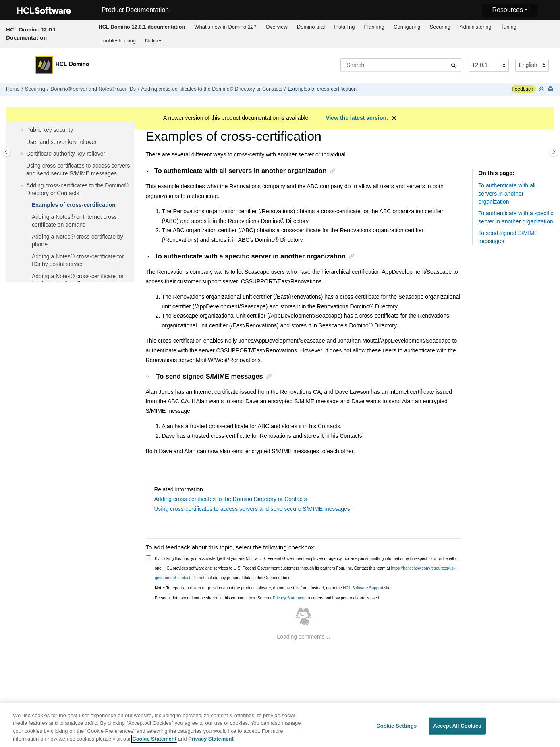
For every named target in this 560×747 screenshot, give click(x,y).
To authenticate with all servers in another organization (507, 193)
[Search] (453, 65)
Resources (507, 10)
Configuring (407, 27)
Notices (154, 41)
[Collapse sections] (542, 89)
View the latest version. (357, 118)
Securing (440, 27)
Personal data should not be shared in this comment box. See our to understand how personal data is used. (268, 598)
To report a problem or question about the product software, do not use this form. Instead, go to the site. (273, 588)
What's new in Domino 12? (225, 27)
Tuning (509, 27)
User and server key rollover (61, 142)
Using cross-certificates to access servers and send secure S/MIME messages (252, 509)
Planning (374, 27)
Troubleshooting (117, 41)
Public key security (50, 130)
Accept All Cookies (457, 729)
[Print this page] (551, 89)
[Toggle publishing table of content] (6, 152)
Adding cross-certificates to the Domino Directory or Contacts (231, 499)
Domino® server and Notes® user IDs (93, 89)
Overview (277, 27)
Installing (344, 27)
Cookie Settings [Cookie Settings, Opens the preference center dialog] (396, 729)
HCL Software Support (363, 588)
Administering (476, 27)
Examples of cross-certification (322, 89)
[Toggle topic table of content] (554, 152)
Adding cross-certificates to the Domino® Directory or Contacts (212, 89)
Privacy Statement (289, 598)
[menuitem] (142, 27)
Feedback (522, 89)
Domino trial (311, 27)
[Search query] (401, 65)
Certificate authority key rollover (66, 154)
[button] (23, 130)
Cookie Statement (154, 743)
